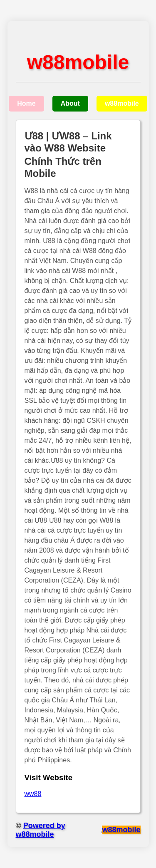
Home (26, 103)
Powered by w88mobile (41, 830)
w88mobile (122, 103)
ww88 (33, 794)
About (70, 103)
